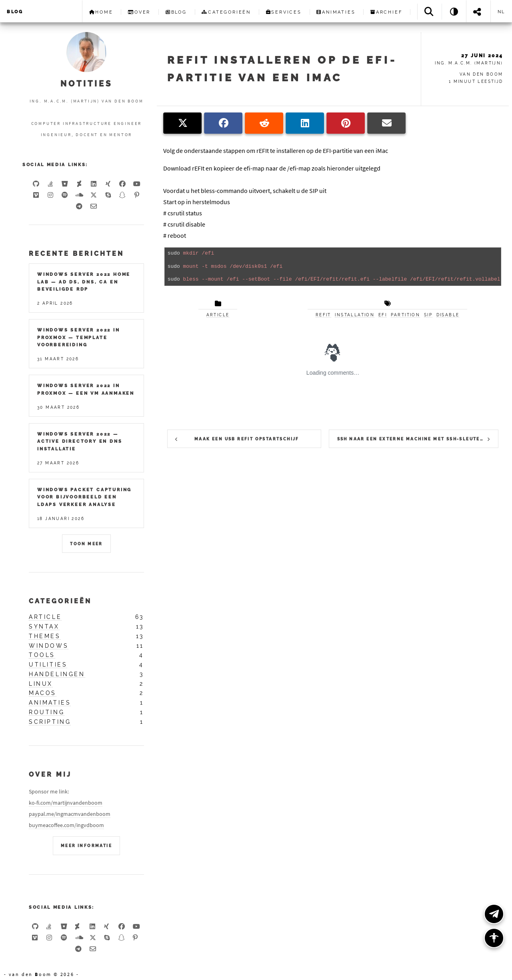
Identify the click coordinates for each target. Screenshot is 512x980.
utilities (48, 665)
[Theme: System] (454, 11)
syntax (44, 627)
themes (45, 636)
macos (43, 693)
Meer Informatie (86, 846)
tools (42, 655)
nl (502, 12)
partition (406, 315)
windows (49, 646)
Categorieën (226, 12)
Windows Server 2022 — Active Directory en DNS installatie (80, 441)
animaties (50, 703)
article (218, 315)
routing (47, 712)
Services (284, 12)
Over (139, 12)
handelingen (57, 674)
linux (41, 684)
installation (355, 315)
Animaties (336, 12)
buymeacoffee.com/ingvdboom (66, 825)
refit (323, 315)
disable (448, 315)
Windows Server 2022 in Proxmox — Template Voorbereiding (79, 337)
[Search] (429, 11)
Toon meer (86, 544)
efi (383, 315)
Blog (15, 12)
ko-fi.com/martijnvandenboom (66, 803)
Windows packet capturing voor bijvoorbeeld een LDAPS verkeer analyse (84, 497)
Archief (386, 12)
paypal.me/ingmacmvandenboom (70, 814)
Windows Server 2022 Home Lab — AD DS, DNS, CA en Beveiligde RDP (84, 282)
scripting (50, 722)
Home (101, 12)
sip (428, 315)
